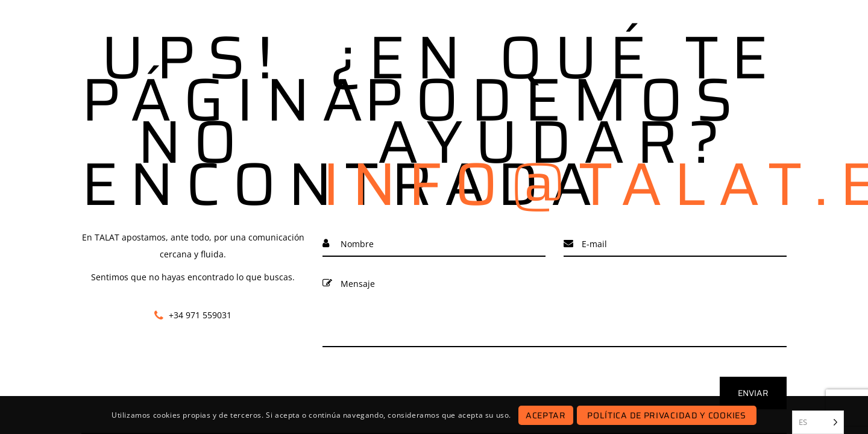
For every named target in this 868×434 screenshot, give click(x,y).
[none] (818, 422)
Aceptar (546, 415)
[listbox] (818, 422)
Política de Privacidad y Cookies (666, 415)
